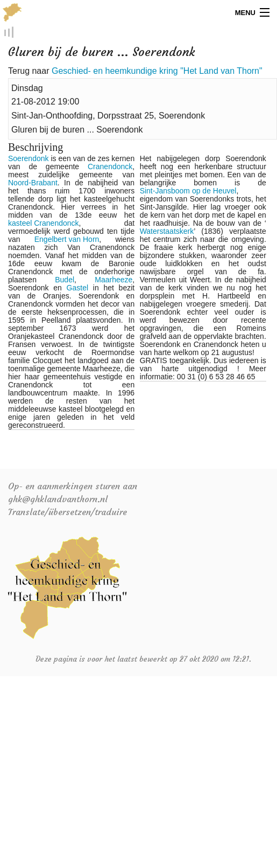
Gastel (77, 289)
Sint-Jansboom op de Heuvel (188, 192)
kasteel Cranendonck (44, 224)
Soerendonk (29, 160)
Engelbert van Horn (67, 241)
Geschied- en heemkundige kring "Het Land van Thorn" (157, 72)
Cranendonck (110, 168)
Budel (65, 281)
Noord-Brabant (33, 184)
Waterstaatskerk (167, 232)
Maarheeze (113, 281)
